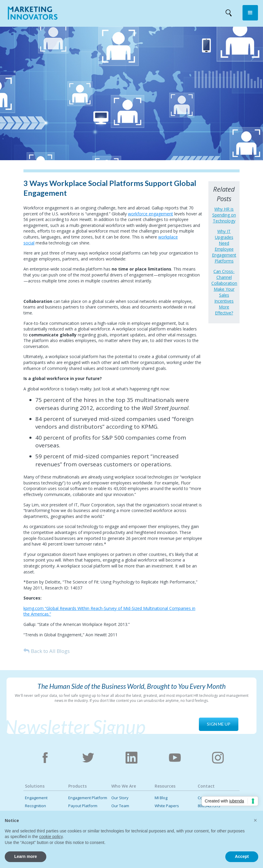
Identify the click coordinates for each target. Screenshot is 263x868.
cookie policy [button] (51, 837)
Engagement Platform (88, 798)
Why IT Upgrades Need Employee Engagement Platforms (224, 246)
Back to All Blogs (50, 651)
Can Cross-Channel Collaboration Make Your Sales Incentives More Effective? (224, 292)
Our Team (120, 806)
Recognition (35, 806)
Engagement (36, 798)
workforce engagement (150, 214)
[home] (33, 14)
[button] (250, 13)
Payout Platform (83, 806)
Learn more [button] (26, 856)
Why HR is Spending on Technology (224, 215)
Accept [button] (242, 856)
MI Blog (161, 798)
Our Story (120, 798)
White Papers (167, 806)
